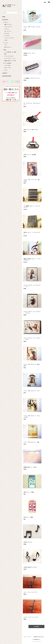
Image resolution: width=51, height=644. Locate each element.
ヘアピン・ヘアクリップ (9, 38)
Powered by (36, 642)
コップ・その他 (7, 65)
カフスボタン (7, 33)
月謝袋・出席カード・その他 (10, 61)
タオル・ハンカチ (8, 68)
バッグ (6, 45)
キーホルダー (7, 36)
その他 (6, 40)
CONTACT (5, 73)
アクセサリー (6, 22)
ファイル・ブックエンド (9, 56)
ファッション (6, 43)
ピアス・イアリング (8, 27)
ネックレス (6, 29)
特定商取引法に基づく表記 (38, 637)
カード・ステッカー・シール (10, 58)
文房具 (5, 50)
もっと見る (36, 626)
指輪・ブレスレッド (8, 24)
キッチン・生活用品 (7, 63)
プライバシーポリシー (27, 637)
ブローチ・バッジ (8, 31)
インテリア (5, 70)
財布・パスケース (8, 47)
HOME (4, 17)
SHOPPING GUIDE (7, 76)
